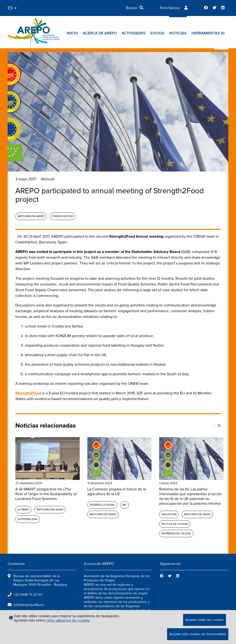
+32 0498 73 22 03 (28, 595)
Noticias (178, 33)
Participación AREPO (31, 216)
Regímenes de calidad (176, 534)
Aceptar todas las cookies (205, 620)
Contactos (16, 564)
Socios (157, 33)
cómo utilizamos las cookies (68, 620)
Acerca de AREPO (100, 33)
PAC (125, 505)
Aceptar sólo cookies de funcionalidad (198, 634)
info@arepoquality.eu (29, 605)
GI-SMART (23, 510)
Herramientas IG (208, 33)
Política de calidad (175, 524)
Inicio (72, 33)
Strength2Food (63, 216)
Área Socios (170, 8)
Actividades (134, 33)
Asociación (169, 514)
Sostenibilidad (28, 519)
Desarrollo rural (102, 505)
